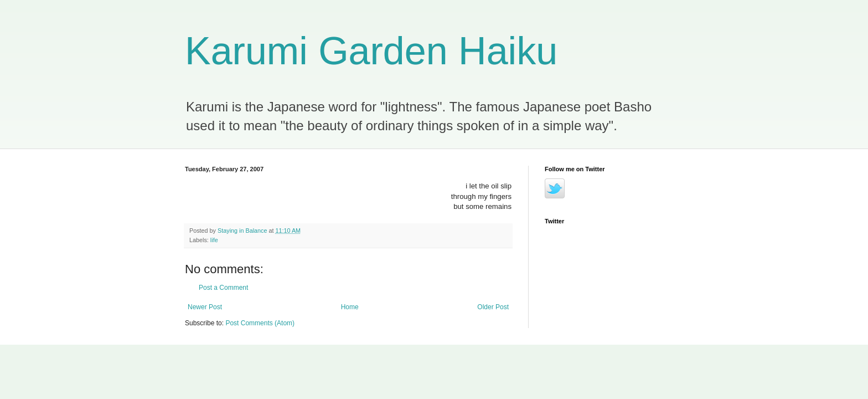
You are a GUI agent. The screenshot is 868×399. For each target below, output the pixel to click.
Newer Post (205, 307)
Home (350, 307)
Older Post (493, 307)
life (214, 240)
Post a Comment (223, 288)
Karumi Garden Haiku (371, 51)
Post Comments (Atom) (260, 323)
